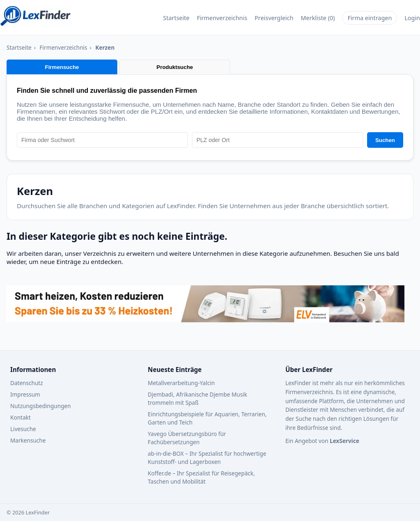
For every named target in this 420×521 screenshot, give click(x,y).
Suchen (385, 140)
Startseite (176, 18)
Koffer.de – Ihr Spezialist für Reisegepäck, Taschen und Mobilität (201, 477)
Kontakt (21, 417)
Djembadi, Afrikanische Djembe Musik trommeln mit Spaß (197, 398)
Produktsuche (175, 67)
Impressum (25, 394)
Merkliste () (318, 18)
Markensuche (28, 440)
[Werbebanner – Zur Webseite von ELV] (205, 320)
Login (412, 18)
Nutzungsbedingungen (41, 406)
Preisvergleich (274, 18)
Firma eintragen (370, 18)
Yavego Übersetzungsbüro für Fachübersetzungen (187, 438)
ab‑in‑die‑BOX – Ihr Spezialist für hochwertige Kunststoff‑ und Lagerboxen (207, 458)
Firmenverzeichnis (222, 18)
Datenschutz (27, 383)
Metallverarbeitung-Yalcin (181, 383)
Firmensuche (62, 67)
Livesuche (23, 429)
